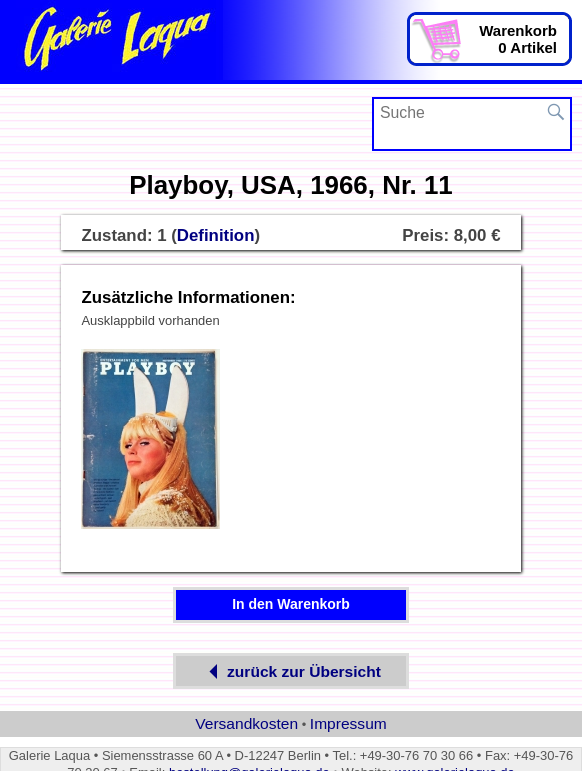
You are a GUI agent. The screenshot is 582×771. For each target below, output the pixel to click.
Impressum (348, 723)
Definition (216, 235)
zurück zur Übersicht (291, 671)
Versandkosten (246, 723)
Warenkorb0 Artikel (518, 39)
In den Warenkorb (291, 604)
